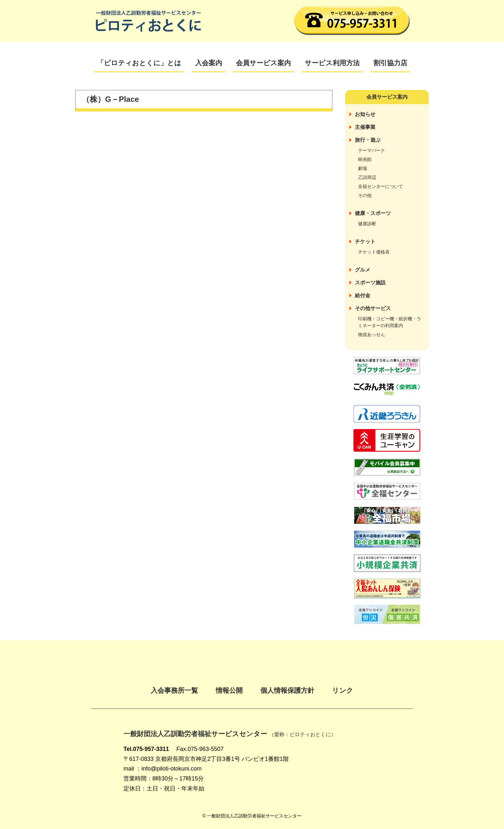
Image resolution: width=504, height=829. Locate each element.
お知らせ (365, 114)
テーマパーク (372, 150)
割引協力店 (390, 63)
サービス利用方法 (332, 63)
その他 (365, 195)
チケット (365, 241)
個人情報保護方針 (287, 690)
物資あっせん (372, 334)
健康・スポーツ (373, 213)
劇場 (363, 168)
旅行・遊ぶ (368, 140)
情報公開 (229, 690)
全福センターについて (381, 186)
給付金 (363, 295)
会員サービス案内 (263, 63)
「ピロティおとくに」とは (139, 63)
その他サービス (373, 308)
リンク (343, 690)
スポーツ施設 (370, 283)
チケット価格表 (374, 252)
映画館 (365, 159)
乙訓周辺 (367, 177)
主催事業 (365, 127)
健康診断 (367, 224)
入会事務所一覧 (174, 690)
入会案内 (209, 63)
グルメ (363, 270)
